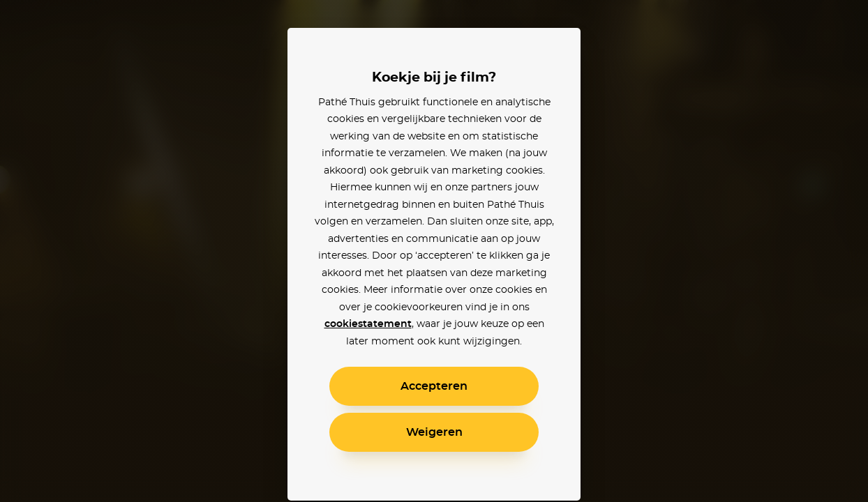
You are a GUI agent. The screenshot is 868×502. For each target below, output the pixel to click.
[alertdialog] (434, 251)
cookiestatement (368, 324)
